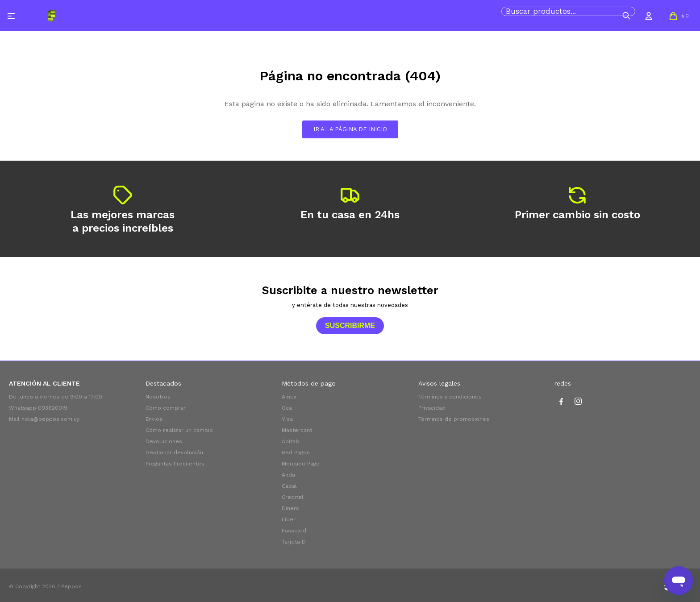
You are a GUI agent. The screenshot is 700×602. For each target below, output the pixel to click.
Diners (290, 508)
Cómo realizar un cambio (179, 430)
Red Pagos (296, 453)
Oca (287, 408)
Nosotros (158, 397)
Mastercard (297, 430)
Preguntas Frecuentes (175, 464)
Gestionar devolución (174, 453)
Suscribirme (350, 326)
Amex (289, 397)
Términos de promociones (454, 419)
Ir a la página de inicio (350, 129)
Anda (288, 475)
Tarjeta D (294, 542)
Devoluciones (164, 441)
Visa (287, 419)
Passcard (294, 531)
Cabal (289, 486)
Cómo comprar (166, 408)
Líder (289, 519)
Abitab (290, 441)
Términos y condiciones (450, 397)
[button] (626, 16)
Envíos (154, 419)
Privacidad (432, 408)
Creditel (293, 497)
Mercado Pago (301, 464)
